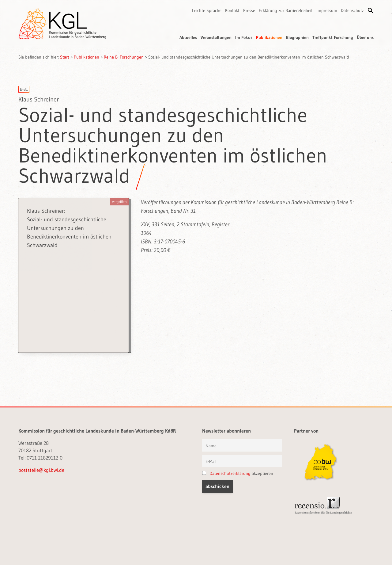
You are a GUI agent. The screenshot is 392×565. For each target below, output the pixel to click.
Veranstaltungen (216, 37)
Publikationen (269, 37)
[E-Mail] (242, 461)
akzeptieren (238, 473)
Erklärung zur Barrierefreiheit (286, 10)
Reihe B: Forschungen (124, 57)
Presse (249, 10)
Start (65, 57)
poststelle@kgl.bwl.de (41, 470)
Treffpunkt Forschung (333, 37)
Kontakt (232, 10)
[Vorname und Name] (242, 445)
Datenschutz (352, 10)
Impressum (327, 10)
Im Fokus (244, 37)
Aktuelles (188, 37)
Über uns (365, 37)
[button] (371, 10)
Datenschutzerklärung (230, 473)
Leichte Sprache (207, 10)
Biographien (297, 37)
